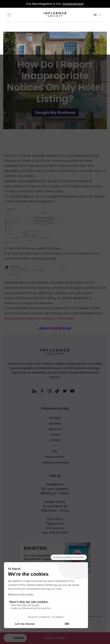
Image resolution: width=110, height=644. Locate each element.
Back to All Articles (55, 328)
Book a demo (55, 638)
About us (55, 429)
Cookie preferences (55, 462)
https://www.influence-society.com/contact (39, 318)
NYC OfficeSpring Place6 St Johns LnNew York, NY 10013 (55, 526)
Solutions (55, 423)
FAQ (55, 451)
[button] (97, 15)
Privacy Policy (55, 457)
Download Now (73, 4)
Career (55, 435)
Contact (55, 440)
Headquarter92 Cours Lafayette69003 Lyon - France (55, 489)
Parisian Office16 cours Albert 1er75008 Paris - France (55, 506)
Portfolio (55, 418)
